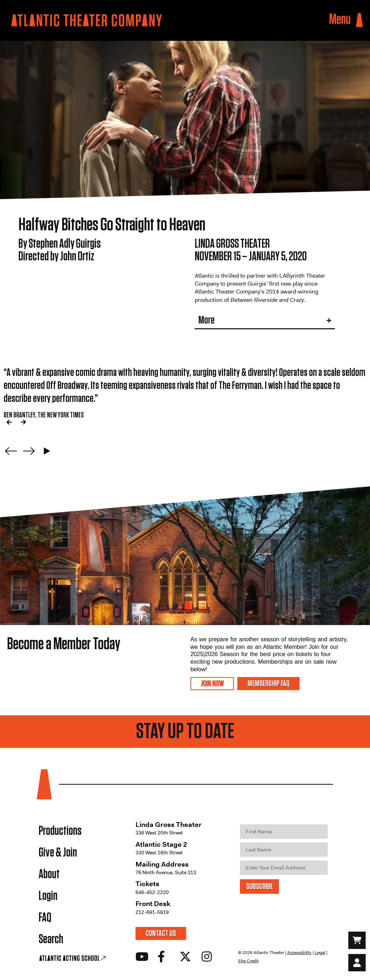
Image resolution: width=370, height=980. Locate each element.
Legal (320, 953)
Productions (60, 831)
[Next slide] (29, 451)
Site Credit (248, 961)
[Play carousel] (47, 451)
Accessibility (299, 953)
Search (51, 939)
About (49, 874)
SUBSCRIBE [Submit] (259, 886)
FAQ (45, 918)
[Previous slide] (11, 451)
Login (48, 896)
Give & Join (58, 853)
